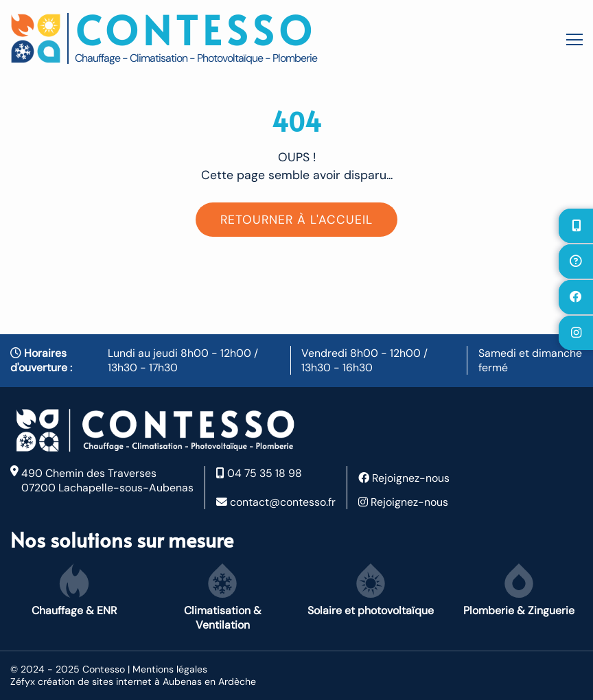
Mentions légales (170, 669)
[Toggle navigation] (571, 38)
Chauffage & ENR (74, 591)
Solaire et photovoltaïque (371, 591)
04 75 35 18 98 (259, 473)
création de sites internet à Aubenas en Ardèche (147, 681)
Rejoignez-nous (404, 478)
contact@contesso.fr (276, 502)
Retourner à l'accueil (296, 220)
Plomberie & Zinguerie (519, 591)
